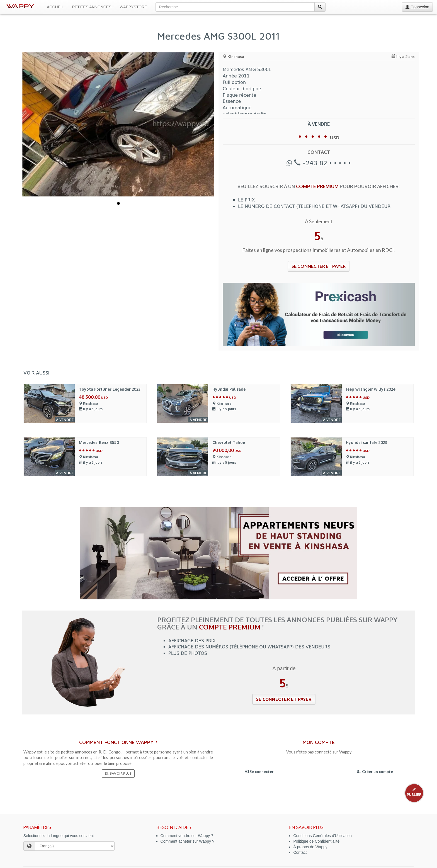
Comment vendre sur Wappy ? (187, 836)
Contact (300, 852)
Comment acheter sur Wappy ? (187, 841)
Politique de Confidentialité (316, 841)
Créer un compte (375, 771)
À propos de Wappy (310, 847)
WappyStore (133, 7)
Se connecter (259, 771)
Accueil (55, 7)
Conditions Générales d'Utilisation (322, 836)
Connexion (417, 7)
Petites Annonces (92, 7)
